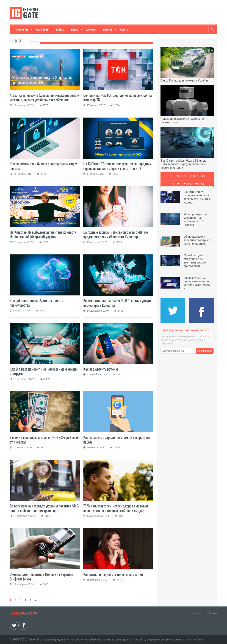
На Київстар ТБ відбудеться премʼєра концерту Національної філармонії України (43, 234)
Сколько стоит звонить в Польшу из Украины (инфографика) (41, 576)
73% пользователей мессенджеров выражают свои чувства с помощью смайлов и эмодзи (116, 508)
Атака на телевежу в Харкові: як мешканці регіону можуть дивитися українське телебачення (45, 97)
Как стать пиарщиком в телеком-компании (113, 574)
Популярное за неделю (187, 176)
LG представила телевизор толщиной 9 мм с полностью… (199, 240)
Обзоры (106, 29)
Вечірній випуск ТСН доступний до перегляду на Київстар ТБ (118, 97)
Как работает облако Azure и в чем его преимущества (36, 303)
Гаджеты (122, 29)
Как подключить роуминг (101, 369)
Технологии (21, 29)
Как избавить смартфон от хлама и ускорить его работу (117, 440)
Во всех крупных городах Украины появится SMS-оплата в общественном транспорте (45, 508)
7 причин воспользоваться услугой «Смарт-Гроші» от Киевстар (45, 440)
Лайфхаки (89, 29)
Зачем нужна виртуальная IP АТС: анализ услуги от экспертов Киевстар (117, 303)
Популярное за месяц (187, 184)
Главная (34, 42)
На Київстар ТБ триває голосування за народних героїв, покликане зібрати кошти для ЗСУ (117, 166)
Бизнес (58, 29)
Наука (73, 29)
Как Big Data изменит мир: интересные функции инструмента (44, 371)
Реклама (213, 613)
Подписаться (205, 351)
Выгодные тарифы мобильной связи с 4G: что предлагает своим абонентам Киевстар (116, 234)
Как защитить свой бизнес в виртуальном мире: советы (43, 166)
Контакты (196, 613)
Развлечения (40, 29)
